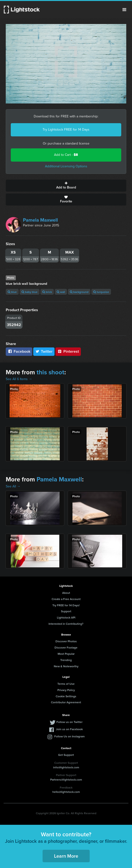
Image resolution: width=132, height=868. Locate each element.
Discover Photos (66, 641)
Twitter (44, 351)
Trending (66, 660)
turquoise (101, 292)
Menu (124, 10)
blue (12, 292)
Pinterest (68, 351)
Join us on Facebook (69, 729)
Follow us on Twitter (69, 722)
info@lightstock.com (66, 767)
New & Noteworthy (66, 666)
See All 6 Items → (19, 379)
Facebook (19, 351)
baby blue (30, 292)
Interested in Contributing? (66, 624)
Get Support (66, 755)
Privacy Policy (66, 690)
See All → (13, 486)
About (66, 593)
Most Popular (66, 654)
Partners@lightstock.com (66, 780)
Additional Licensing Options (66, 166)
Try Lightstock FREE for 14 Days (66, 130)
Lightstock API (66, 617)
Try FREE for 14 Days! (66, 605)
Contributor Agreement (66, 702)
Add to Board (66, 186)
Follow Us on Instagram (69, 736)
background (79, 292)
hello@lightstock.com (66, 792)
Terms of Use (66, 684)
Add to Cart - (66, 155)
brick (47, 292)
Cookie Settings (66, 696)
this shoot (50, 372)
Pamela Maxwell (40, 220)
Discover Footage (66, 647)
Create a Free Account (66, 599)
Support (66, 611)
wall (61, 292)
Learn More (66, 856)
